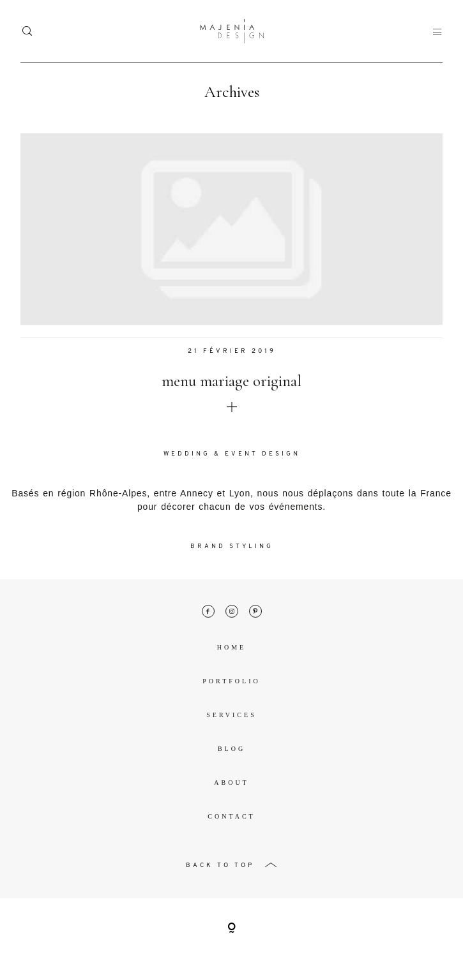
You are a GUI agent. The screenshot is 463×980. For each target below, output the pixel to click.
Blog (231, 749)
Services (231, 715)
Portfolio (231, 681)
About (231, 783)
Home (231, 647)
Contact (231, 816)
